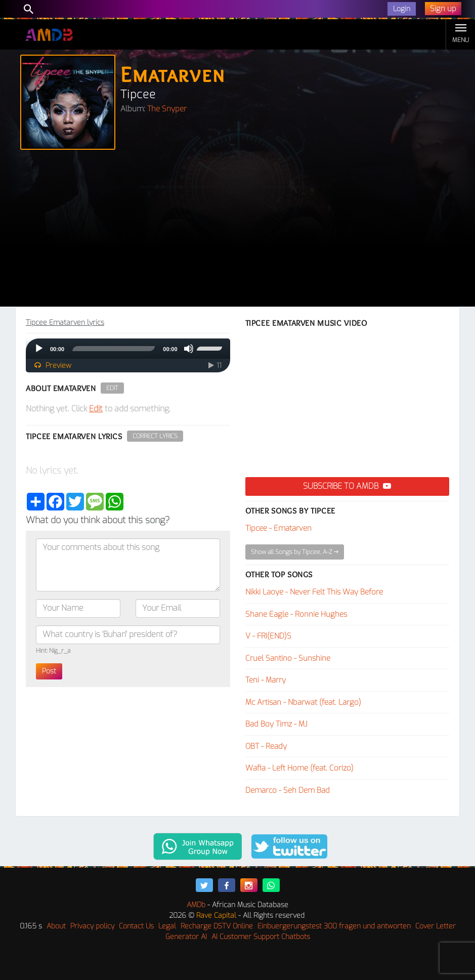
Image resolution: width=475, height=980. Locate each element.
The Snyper (167, 109)
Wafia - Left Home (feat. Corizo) (299, 768)
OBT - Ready (266, 746)
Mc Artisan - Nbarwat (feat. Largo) (303, 702)
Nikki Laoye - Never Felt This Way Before (314, 592)
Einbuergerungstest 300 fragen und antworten (334, 926)
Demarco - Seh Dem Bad (288, 790)
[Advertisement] (237, 231)
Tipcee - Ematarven (278, 528)
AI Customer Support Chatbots (261, 937)
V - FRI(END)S (268, 636)
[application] (128, 349)
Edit (112, 388)
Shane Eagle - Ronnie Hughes (296, 614)
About (56, 926)
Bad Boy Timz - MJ (276, 724)
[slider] (114, 349)
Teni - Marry (266, 680)
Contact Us (136, 926)
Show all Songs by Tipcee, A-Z (295, 552)
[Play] (39, 349)
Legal (167, 926)
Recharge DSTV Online (217, 926)
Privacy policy (92, 926)
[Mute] (189, 349)
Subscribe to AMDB (347, 486)
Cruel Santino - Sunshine (288, 658)
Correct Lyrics (155, 436)
